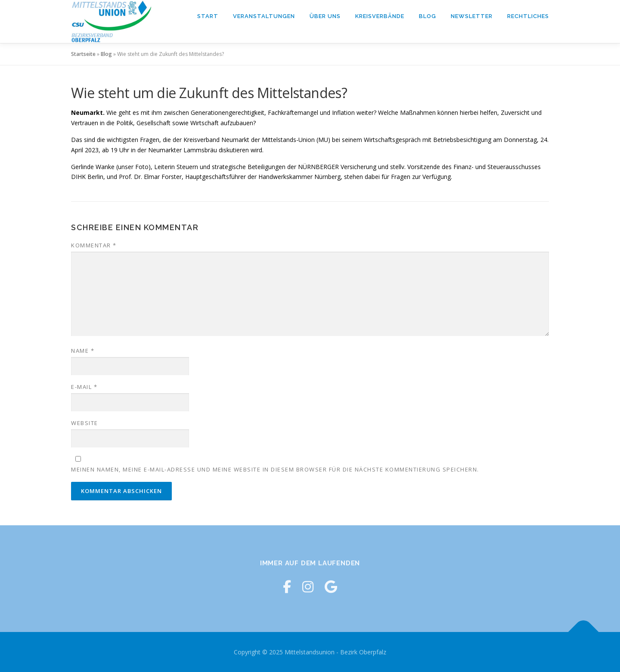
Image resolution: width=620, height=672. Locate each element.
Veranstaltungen (264, 16)
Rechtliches (528, 16)
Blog (428, 16)
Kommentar (94, 245)
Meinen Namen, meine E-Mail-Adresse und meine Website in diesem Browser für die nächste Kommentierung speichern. (275, 469)
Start (208, 16)
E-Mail (84, 387)
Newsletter (472, 16)
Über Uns (325, 16)
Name (83, 351)
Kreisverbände (380, 16)
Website (85, 423)
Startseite (83, 54)
